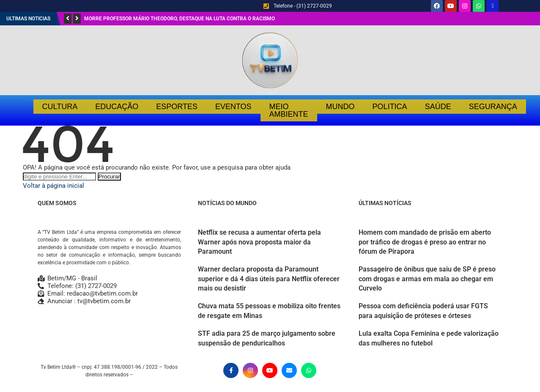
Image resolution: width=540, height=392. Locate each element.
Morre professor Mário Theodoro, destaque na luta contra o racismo (180, 19)
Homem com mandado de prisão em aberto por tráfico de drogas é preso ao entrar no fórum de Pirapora (425, 242)
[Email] (289, 370)
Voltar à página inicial (53, 186)
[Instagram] (250, 370)
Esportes (177, 107)
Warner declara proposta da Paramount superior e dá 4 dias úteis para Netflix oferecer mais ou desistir (269, 279)
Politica (390, 107)
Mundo (340, 107)
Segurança (493, 107)
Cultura (60, 107)
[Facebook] (231, 370)
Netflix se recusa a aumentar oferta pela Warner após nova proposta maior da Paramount (259, 242)
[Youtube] (270, 370)
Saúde (438, 107)
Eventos (233, 107)
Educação (117, 107)
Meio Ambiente (289, 110)
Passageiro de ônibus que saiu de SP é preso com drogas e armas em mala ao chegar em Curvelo (427, 279)
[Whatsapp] (309, 370)
